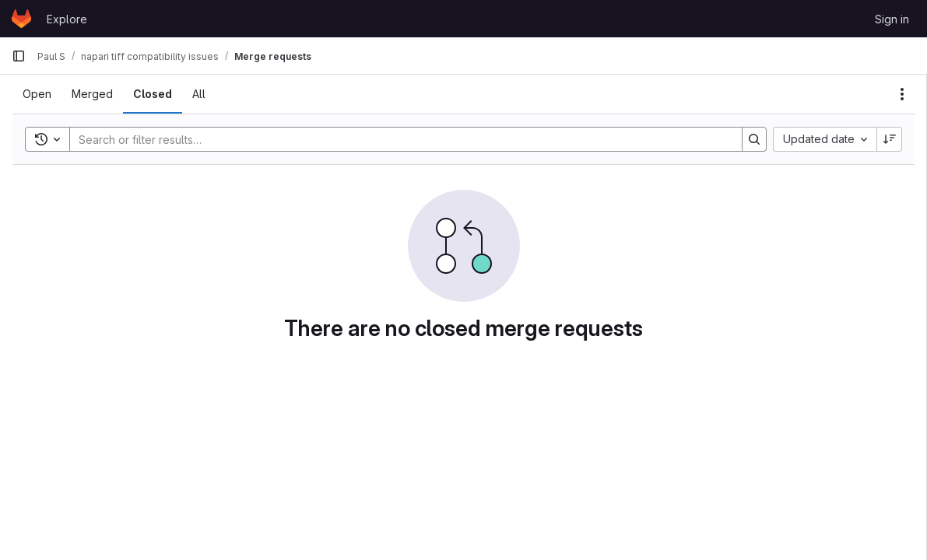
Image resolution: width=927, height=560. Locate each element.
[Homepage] (21, 19)
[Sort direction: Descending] (890, 139)
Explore (67, 19)
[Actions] (902, 94)
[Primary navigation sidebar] (19, 56)
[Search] (398, 139)
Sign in (892, 19)
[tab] (37, 94)
